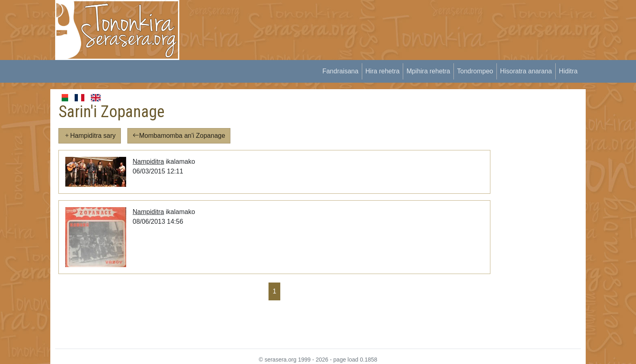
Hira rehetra (382, 71)
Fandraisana (341, 71)
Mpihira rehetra (428, 71)
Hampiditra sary (90, 136)
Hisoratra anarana (526, 71)
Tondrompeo (475, 71)
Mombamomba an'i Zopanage (179, 136)
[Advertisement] (337, 18)
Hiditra (568, 71)
